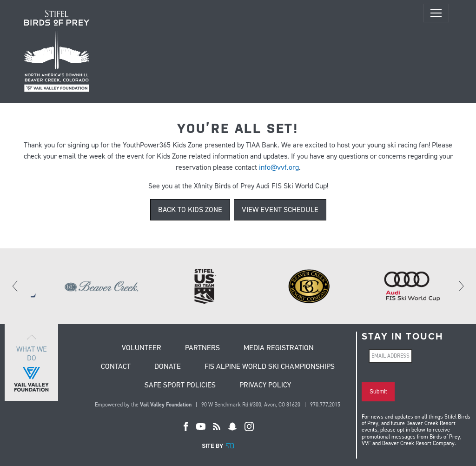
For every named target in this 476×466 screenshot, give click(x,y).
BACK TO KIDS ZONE (190, 210)
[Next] (461, 286)
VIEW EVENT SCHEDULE (280, 210)
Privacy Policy (265, 386)
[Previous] (15, 286)
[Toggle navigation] (436, 13)
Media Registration (279, 348)
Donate (168, 367)
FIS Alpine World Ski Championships (270, 367)
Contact (116, 367)
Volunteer (142, 348)
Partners (202, 348)
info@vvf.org (279, 167)
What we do (31, 363)
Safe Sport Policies (180, 386)
